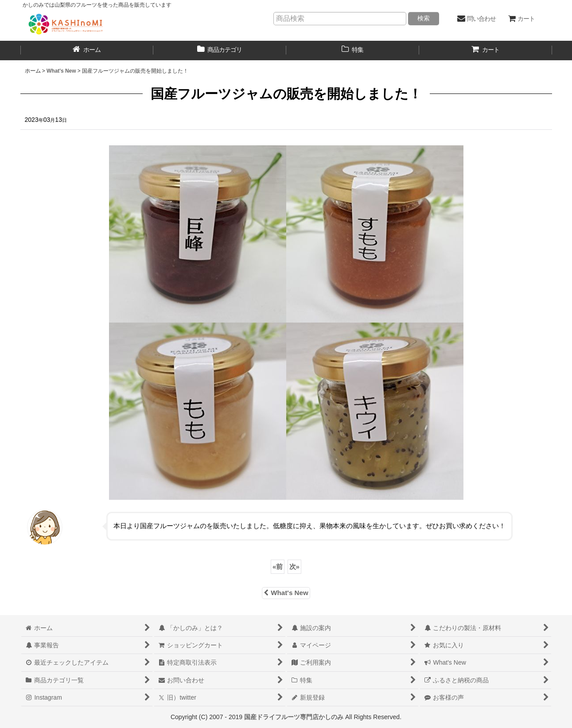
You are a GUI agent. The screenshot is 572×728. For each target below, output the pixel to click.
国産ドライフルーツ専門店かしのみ (294, 717)
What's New (286, 593)
